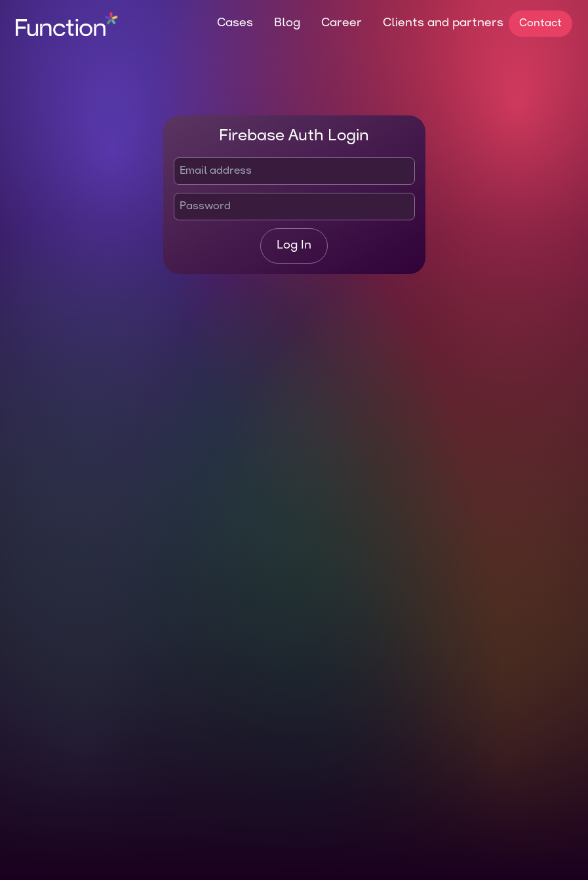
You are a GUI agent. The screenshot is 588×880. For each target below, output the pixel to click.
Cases (235, 23)
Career (342, 23)
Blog (287, 23)
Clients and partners (443, 23)
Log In (294, 246)
